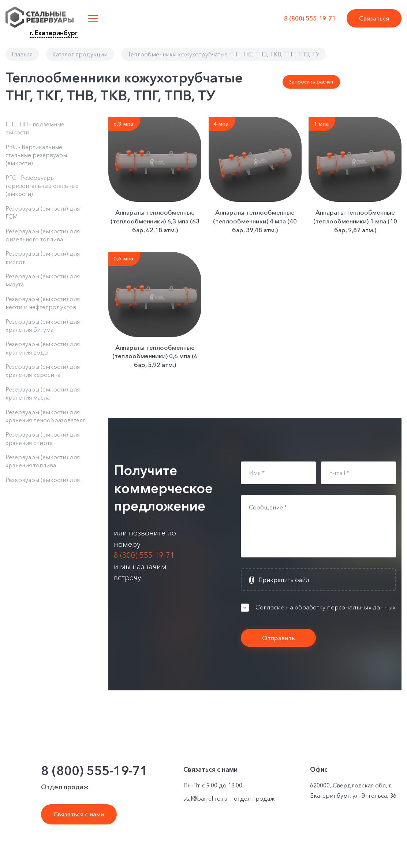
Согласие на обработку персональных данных (326, 607)
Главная (22, 54)
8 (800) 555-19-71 (310, 18)
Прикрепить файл (284, 580)
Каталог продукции (80, 54)
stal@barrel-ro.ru (205, 798)
